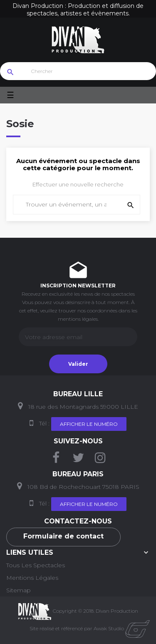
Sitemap (19, 590)
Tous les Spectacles (36, 565)
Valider (78, 364)
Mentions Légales (32, 578)
